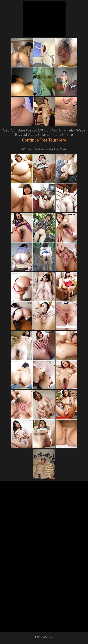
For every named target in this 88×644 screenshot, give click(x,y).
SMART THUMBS (49, 479)
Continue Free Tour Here (44, 140)
